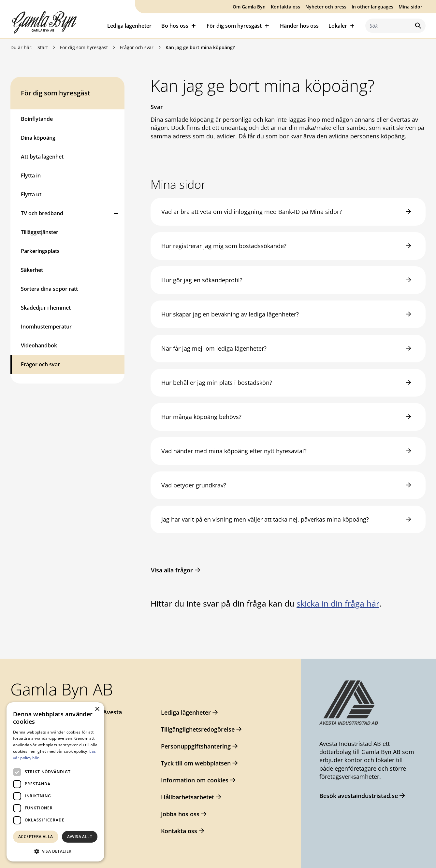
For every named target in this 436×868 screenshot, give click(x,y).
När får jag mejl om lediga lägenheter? (214, 348)
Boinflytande (37, 119)
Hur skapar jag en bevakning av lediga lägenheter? (230, 314)
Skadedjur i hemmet (46, 308)
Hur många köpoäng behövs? (201, 417)
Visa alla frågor (172, 570)
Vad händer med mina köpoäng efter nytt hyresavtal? (234, 451)
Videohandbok (39, 345)
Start (43, 47)
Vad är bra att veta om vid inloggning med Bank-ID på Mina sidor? (252, 212)
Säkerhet (32, 270)
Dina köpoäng (38, 138)
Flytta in (31, 175)
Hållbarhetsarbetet (188, 797)
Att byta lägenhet (42, 157)
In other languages (372, 7)
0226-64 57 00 (40, 725)
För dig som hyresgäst (84, 47)
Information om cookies (195, 780)
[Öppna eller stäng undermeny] (116, 213)
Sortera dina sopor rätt (49, 289)
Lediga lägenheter (129, 26)
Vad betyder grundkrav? (194, 485)
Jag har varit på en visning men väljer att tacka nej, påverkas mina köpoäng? (265, 519)
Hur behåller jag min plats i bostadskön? (217, 383)
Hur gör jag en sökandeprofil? (202, 280)
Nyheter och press (326, 7)
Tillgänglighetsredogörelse (198, 729)
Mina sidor (410, 7)
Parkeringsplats (40, 251)
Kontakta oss (285, 7)
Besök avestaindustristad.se (359, 796)
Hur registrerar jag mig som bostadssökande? (224, 246)
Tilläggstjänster (40, 232)
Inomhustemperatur (46, 327)
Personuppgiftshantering (196, 746)
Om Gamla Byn (249, 7)
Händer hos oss (299, 26)
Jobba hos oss (180, 814)
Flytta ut (31, 194)
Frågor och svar (137, 47)
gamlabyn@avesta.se (51, 737)
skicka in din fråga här (338, 603)
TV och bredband (42, 213)
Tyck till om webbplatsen (196, 763)
